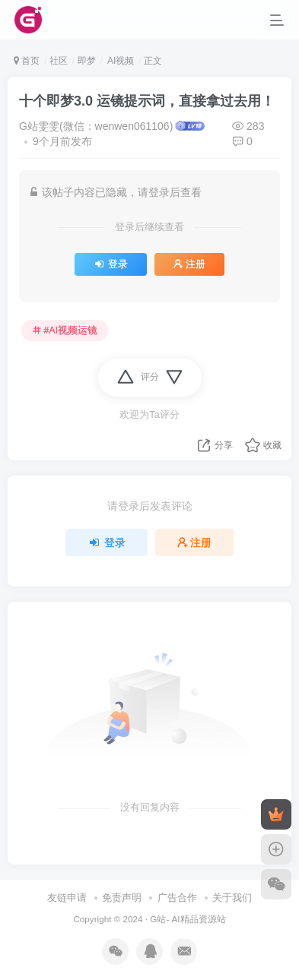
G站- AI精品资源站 (188, 919)
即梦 (87, 61)
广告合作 (177, 898)
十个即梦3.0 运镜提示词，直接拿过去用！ (147, 101)
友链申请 (67, 898)
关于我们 (232, 898)
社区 (59, 61)
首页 (27, 61)
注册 (189, 264)
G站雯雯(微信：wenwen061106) (96, 126)
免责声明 (122, 898)
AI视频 (119, 61)
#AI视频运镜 (65, 330)
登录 (111, 264)
